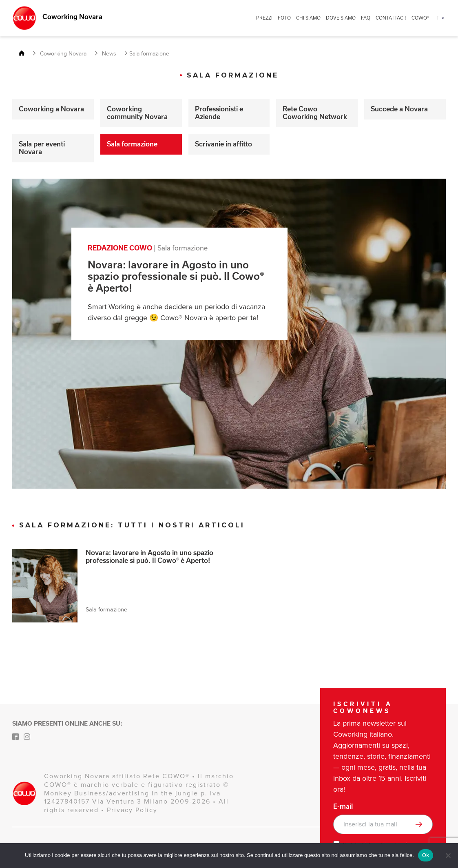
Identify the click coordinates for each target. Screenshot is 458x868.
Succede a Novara (399, 109)
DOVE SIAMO (341, 18)
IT (436, 18)
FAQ (366, 18)
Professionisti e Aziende (219, 113)
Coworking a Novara (51, 109)
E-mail (343, 806)
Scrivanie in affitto (223, 144)
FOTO (284, 18)
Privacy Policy (132, 810)
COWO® (420, 18)
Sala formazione (132, 144)
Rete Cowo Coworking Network (315, 113)
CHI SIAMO (308, 18)
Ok (426, 855)
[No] (448, 855)
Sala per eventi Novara (42, 148)
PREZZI (264, 18)
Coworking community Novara (137, 113)
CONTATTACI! (391, 18)
